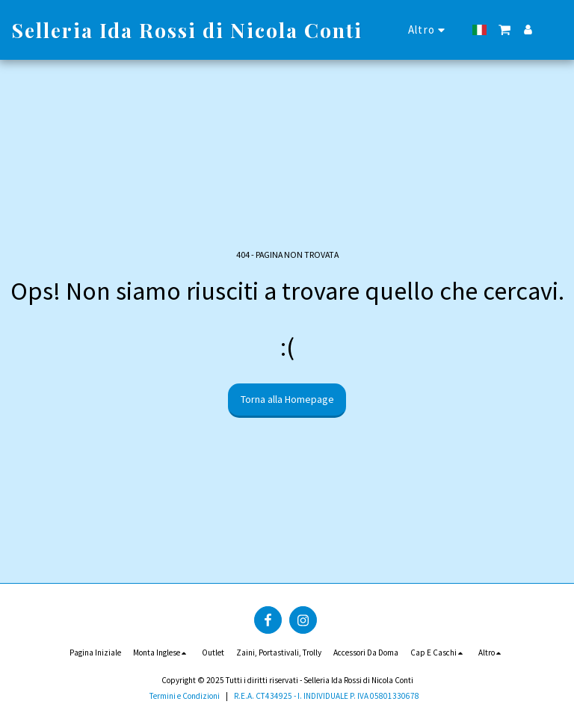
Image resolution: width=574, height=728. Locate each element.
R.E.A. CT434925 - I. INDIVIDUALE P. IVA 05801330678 (327, 696)
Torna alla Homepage (287, 399)
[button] (505, 30)
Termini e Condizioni (185, 696)
